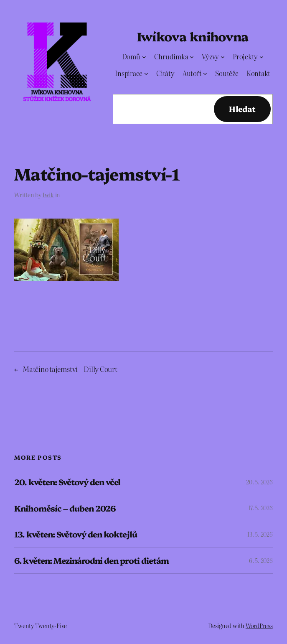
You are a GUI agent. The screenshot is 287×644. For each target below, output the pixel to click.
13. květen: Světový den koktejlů (75, 534)
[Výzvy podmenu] (223, 56)
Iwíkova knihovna (193, 36)
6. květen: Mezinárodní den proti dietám (91, 560)
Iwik (48, 195)
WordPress (259, 626)
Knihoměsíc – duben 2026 (65, 508)
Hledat (242, 109)
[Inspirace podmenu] (146, 74)
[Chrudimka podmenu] (192, 56)
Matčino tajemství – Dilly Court (70, 369)
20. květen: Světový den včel (67, 482)
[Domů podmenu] (144, 56)
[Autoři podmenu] (205, 74)
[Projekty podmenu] (262, 56)
